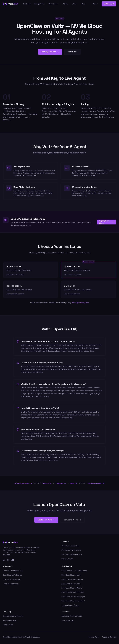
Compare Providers (72, 520)
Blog (83, 4)
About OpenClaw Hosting (13, 616)
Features (27, 4)
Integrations (39, 4)
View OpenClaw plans (80, 303)
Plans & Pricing (67, 559)
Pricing (65, 4)
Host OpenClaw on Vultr (71, 575)
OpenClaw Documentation (72, 616)
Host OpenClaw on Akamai (72, 588)
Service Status (68, 620)
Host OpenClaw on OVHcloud (73, 601)
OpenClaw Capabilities (70, 546)
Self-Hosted (53, 4)
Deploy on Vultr (50, 52)
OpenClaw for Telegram (12, 575)
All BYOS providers (23, 483)
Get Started (109, 4)
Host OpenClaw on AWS (71, 584)
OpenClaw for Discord (12, 579)
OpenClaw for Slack (11, 584)
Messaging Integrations (71, 550)
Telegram (61, 483)
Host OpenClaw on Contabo (73, 592)
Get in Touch (8, 625)
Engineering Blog (10, 620)
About (75, 4)
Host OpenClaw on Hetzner (72, 579)
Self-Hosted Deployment (72, 554)
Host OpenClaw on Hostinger (73, 597)
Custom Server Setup (70, 605)
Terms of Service (109, 637)
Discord (47, 483)
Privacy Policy (94, 637)
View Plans (72, 52)
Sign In (95, 4)
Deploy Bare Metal (107, 222)
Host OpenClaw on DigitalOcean (74, 571)
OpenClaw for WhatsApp (13, 571)
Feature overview (96, 483)
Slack (74, 483)
